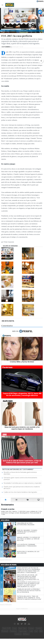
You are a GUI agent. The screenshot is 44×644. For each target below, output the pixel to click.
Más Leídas (5, 520)
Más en (22, 331)
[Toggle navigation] (3, 5)
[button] (41, 61)
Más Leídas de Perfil (9, 565)
